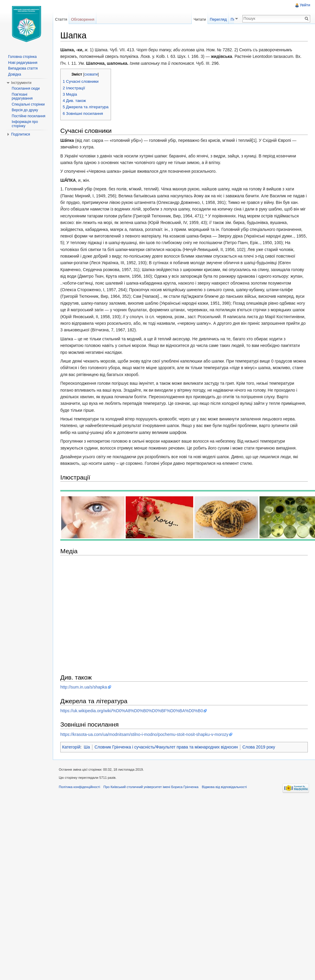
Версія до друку (25, 110)
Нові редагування (23, 63)
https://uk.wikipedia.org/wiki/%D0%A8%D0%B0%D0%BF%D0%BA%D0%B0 (132, 711)
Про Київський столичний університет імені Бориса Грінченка (151, 787)
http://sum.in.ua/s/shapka (84, 687)
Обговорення (83, 19)
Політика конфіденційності (79, 787)
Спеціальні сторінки (28, 104)
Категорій (71, 747)
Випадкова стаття (23, 68)
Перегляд (223, 19)
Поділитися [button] (21, 134)
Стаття (61, 19)
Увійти (305, 5)
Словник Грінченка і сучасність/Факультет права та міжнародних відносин (166, 747)
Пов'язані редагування (22, 97)
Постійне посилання (28, 116)
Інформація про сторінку (25, 124)
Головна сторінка (22, 57)
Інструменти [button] (21, 83)
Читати (204, 19)
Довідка (15, 74)
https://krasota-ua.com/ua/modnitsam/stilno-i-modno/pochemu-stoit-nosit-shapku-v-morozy (144, 734)
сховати (91, 74)
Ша (87, 747)
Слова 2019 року (259, 747)
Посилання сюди (26, 88)
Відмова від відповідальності (224, 787)
